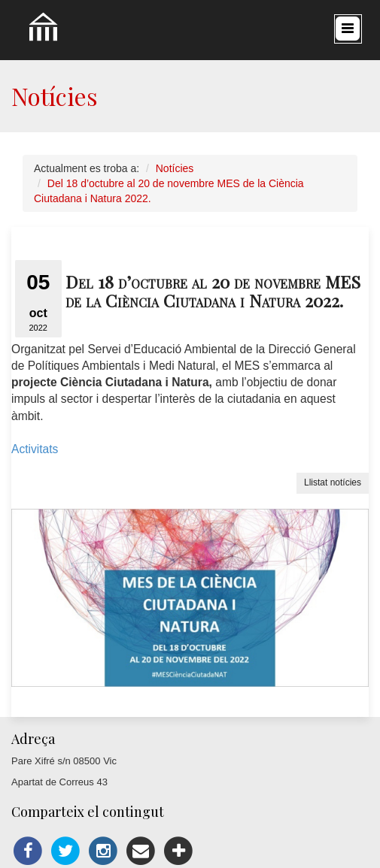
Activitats (36, 449)
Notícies (175, 168)
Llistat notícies (333, 482)
